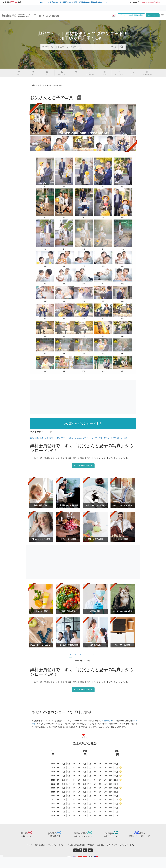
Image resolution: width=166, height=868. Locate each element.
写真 (40, 85)
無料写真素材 (55, 836)
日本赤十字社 (107, 721)
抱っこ (120, 438)
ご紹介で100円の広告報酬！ (151, 2)
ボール (64, 438)
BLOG (56, 16)
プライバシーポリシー (57, 845)
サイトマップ (112, 845)
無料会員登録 (40, 845)
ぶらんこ (78, 438)
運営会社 (100, 845)
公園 (46, 438)
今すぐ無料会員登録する (83, 466)
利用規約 (91, 845)
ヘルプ (30, 845)
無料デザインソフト (111, 836)
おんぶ (107, 438)
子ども (57, 438)
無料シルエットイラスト (83, 836)
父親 (32, 438)
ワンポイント (97, 438)
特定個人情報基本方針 (76, 845)
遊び (51, 438)
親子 (42, 438)
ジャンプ (87, 438)
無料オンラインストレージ (140, 836)
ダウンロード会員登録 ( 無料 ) (131, 15)
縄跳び (71, 438)
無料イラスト (26, 836)
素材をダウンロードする (83, 424)
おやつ (113, 438)
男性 (37, 438)
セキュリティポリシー (128, 845)
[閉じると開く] (2, 856)
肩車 (126, 438)
